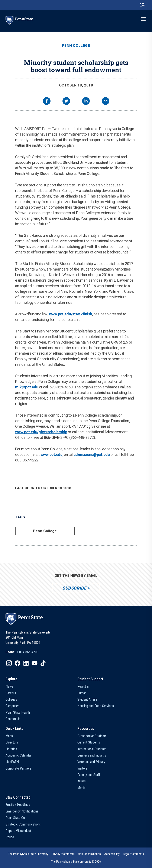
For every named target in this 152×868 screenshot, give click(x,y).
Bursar (82, 693)
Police (10, 837)
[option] (22, 652)
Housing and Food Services (96, 706)
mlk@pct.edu (27, 387)
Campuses (12, 706)
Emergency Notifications (22, 811)
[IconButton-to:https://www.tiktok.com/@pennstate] (43, 663)
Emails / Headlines (18, 805)
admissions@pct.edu (92, 454)
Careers (11, 693)
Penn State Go (15, 818)
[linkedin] (86, 102)
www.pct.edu (51, 454)
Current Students (89, 742)
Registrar (83, 686)
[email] (106, 102)
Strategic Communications (23, 824)
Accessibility (112, 854)
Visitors (82, 768)
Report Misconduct (18, 831)
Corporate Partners (18, 768)
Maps (9, 736)
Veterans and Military (91, 762)
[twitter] (66, 102)
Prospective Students (92, 736)
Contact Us (13, 719)
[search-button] (142, 5)
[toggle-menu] (143, 19)
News (9, 686)
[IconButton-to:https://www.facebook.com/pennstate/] (17, 663)
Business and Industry (92, 755)
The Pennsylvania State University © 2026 (76, 862)
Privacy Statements (63, 854)
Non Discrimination (89, 854)
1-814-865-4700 (27, 652)
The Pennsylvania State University (28, 854)
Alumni (82, 781)
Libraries (11, 749)
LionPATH (12, 762)
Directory (12, 742)
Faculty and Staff (89, 775)
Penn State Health (18, 712)
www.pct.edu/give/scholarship (41, 432)
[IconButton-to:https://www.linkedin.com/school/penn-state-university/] (26, 663)
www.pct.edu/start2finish (71, 314)
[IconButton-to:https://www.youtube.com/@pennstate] (35, 663)
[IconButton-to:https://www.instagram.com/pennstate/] (9, 663)
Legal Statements (133, 854)
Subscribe (74, 588)
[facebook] (47, 102)
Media (81, 788)
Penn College (76, 46)
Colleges (11, 699)
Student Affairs (87, 699)
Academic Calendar (18, 755)
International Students (92, 749)
